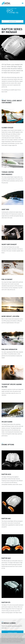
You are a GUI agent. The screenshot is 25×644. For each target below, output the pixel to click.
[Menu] (23, 3)
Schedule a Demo (12, 633)
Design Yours (12, 21)
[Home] (6, 3)
